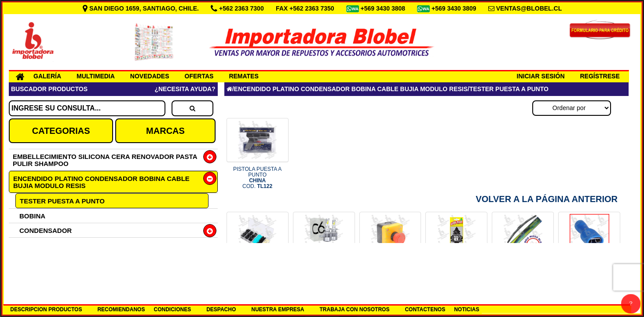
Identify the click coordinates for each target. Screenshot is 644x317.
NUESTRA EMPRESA (278, 310)
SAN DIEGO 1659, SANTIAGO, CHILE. (142, 8)
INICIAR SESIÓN (541, 76)
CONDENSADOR (46, 230)
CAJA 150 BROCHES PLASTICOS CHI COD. (257, 272)
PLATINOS (36, 245)
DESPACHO (221, 310)
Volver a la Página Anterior (547, 199)
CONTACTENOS (425, 310)
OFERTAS (199, 76)
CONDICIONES (172, 310)
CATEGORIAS (61, 131)
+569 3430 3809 (455, 8)
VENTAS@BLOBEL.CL (529, 8)
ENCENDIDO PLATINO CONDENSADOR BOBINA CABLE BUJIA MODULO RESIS (101, 182)
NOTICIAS (467, 310)
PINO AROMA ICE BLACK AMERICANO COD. (457, 272)
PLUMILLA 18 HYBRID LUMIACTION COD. (523, 272)
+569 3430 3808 (384, 8)
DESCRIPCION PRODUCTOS (46, 310)
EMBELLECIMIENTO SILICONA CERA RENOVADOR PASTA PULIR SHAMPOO (105, 160)
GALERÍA (47, 76)
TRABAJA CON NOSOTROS (355, 310)
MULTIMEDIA (96, 76)
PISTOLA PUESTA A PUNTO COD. (257, 178)
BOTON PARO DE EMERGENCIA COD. (390, 272)
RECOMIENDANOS (121, 310)
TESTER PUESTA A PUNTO (62, 201)
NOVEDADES (150, 76)
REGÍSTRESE (600, 76)
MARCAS (165, 131)
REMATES (243, 76)
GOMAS (32, 274)
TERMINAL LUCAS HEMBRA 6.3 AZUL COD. (589, 272)
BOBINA (32, 216)
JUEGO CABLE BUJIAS (56, 260)
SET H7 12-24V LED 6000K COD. (324, 272)
